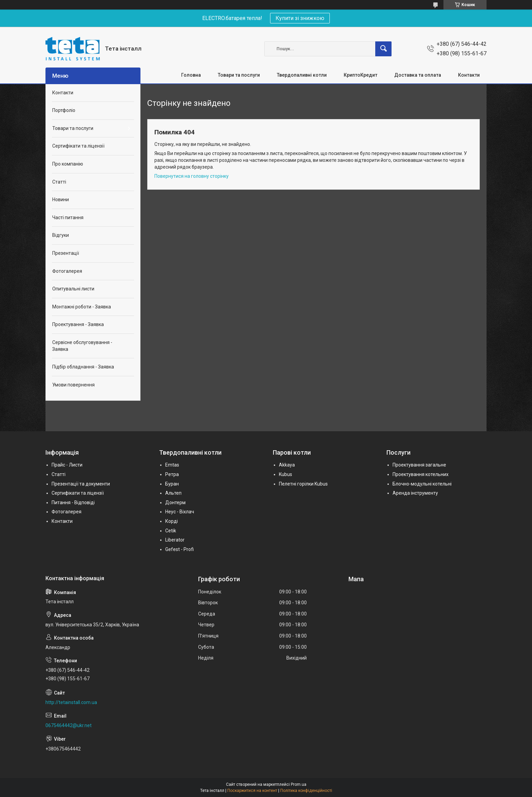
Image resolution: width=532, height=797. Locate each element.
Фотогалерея (67, 271)
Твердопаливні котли (302, 75)
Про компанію (68, 164)
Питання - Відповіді (73, 502)
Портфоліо (64, 110)
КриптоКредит (360, 75)
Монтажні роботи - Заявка (82, 307)
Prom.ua (299, 784)
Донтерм (175, 502)
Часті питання (68, 217)
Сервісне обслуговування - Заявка (82, 346)
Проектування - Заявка (78, 324)
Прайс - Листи (67, 465)
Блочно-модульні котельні (422, 484)
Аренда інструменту (415, 493)
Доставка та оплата (418, 75)
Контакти (469, 75)
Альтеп (173, 493)
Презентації (66, 253)
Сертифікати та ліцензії (78, 146)
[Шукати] (383, 49)
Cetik (171, 531)
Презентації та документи (81, 484)
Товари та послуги (239, 75)
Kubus (286, 474)
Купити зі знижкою (300, 18)
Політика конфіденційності (306, 791)
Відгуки (61, 235)
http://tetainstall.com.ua (71, 702)
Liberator (175, 540)
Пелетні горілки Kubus (303, 484)
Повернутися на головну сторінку (192, 176)
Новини (61, 200)
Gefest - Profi (179, 549)
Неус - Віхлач (180, 512)
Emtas (172, 465)
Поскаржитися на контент (252, 791)
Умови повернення (73, 385)
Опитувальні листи (73, 289)
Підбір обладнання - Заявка (83, 367)
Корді (172, 521)
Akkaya (287, 465)
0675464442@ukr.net (69, 725)
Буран (172, 484)
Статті (59, 182)
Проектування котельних (421, 474)
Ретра (172, 474)
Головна (191, 75)
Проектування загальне (419, 465)
